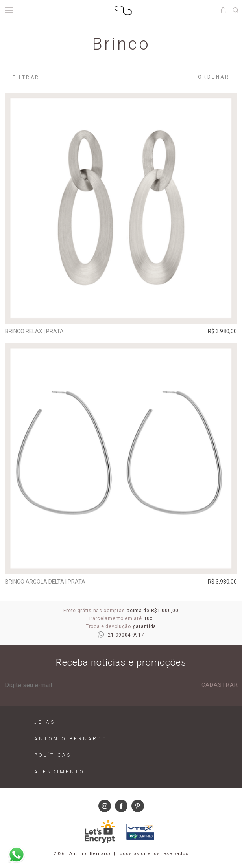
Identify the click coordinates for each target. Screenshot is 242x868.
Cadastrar (220, 685)
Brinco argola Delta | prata (45, 582)
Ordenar (214, 77)
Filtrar (26, 77)
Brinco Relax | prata (34, 331)
